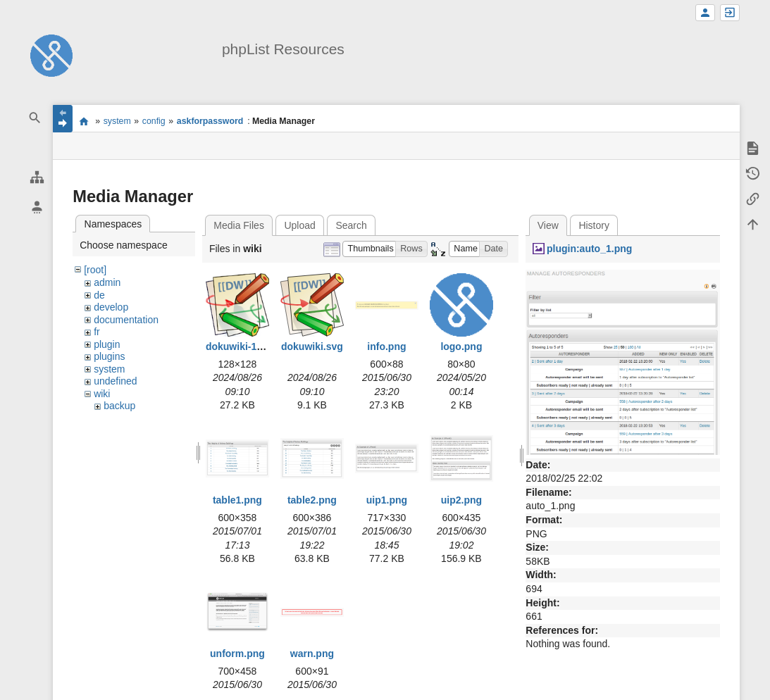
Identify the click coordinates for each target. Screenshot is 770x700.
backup (119, 406)
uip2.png (461, 500)
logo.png (461, 346)
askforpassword (210, 121)
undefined (116, 381)
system (117, 121)
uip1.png (387, 500)
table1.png (237, 500)
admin (107, 282)
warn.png (312, 654)
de (99, 295)
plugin (107, 344)
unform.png (237, 654)
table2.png (312, 500)
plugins (109, 356)
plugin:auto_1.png (589, 249)
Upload (299, 225)
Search (351, 225)
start (83, 121)
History (594, 225)
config (154, 121)
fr (97, 332)
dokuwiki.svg (312, 346)
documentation (126, 320)
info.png (386, 346)
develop (111, 307)
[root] (95, 270)
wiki (102, 394)
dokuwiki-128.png (247, 346)
